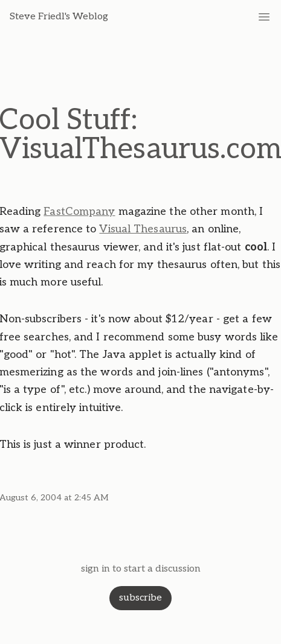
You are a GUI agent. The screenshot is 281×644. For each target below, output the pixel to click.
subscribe (140, 598)
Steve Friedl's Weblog (59, 17)
